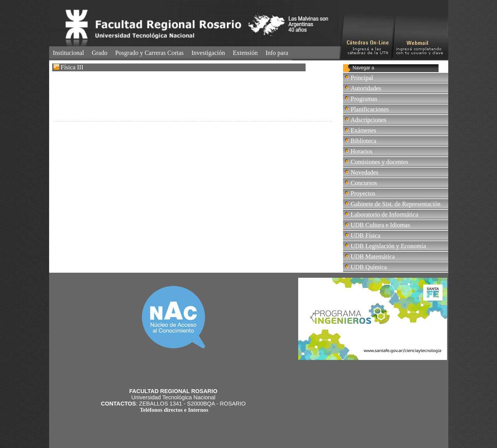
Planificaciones (370, 109)
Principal (362, 78)
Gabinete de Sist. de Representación (396, 204)
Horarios (362, 151)
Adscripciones (369, 120)
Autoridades (366, 88)
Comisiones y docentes (380, 162)
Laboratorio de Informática (385, 214)
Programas (364, 99)
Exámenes (364, 130)
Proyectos (363, 193)
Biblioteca (364, 141)
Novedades (365, 172)
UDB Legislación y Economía (388, 246)
